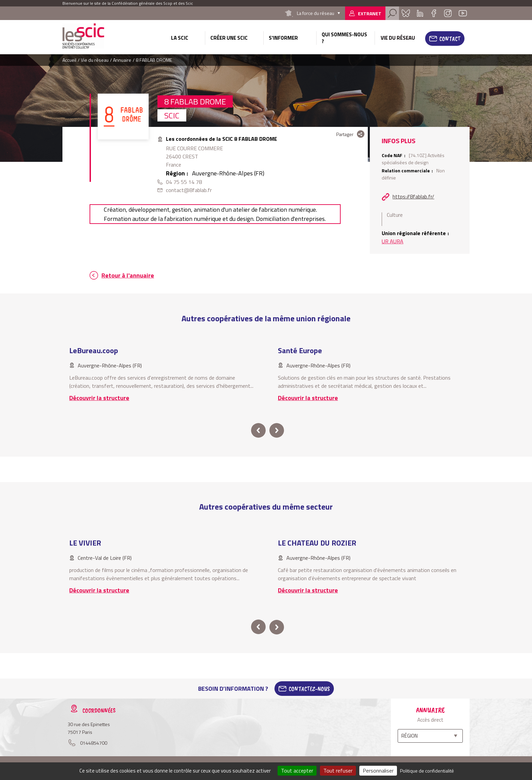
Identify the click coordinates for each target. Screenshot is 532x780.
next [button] (277, 430)
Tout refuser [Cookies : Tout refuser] (338, 771)
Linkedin (420, 13)
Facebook (434, 13)
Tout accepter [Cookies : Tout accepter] (297, 771)
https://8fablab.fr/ (413, 196)
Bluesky (406, 13)
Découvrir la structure (99, 398)
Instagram (448, 13)
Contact (450, 39)
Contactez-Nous (309, 689)
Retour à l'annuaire (128, 275)
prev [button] (258, 430)
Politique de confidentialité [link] (427, 771)
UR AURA (393, 241)
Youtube (463, 13)
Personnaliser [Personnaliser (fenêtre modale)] (378, 771)
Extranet (370, 13)
